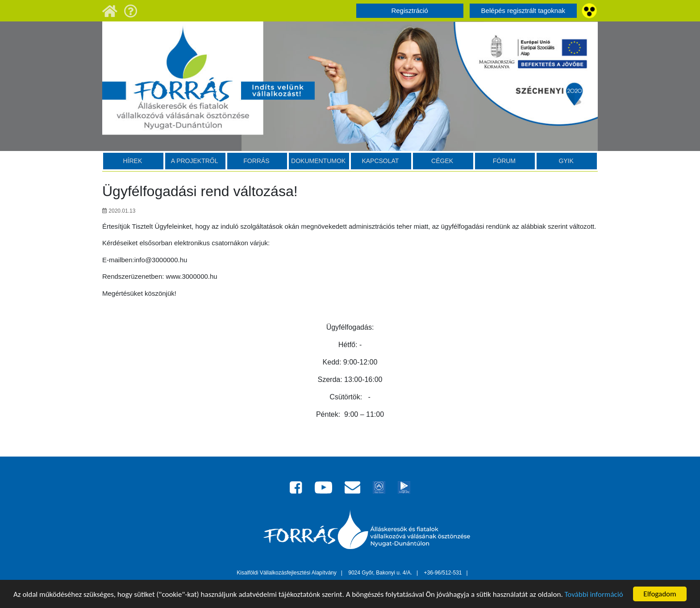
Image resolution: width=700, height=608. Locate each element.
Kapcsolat (380, 161)
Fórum (504, 161)
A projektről (195, 161)
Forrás (256, 161)
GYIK (566, 161)
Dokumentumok (318, 161)
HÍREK (132, 161)
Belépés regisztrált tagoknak (523, 10)
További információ (594, 595)
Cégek (442, 161)
